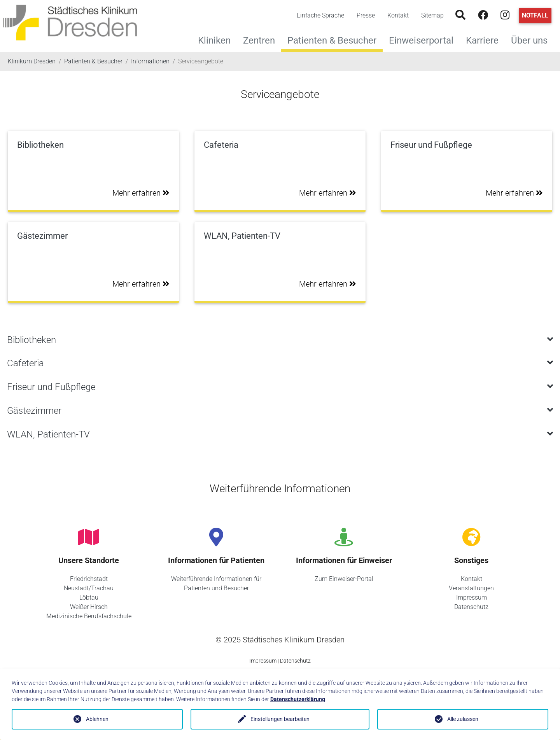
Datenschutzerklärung (298, 699)
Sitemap (432, 15)
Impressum (472, 597)
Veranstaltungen (471, 588)
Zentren (262, 39)
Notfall (535, 15)
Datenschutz (471, 607)
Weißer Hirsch (89, 607)
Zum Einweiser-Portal (344, 579)
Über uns (532, 39)
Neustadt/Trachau (89, 588)
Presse (366, 15)
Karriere (485, 39)
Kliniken (217, 39)
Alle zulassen (463, 719)
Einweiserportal (424, 39)
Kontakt (398, 15)
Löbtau (89, 597)
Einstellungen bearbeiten (280, 719)
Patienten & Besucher (332, 40)
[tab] (280, 340)
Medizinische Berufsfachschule (89, 616)
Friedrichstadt (89, 579)
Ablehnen (97, 719)
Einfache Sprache (320, 15)
